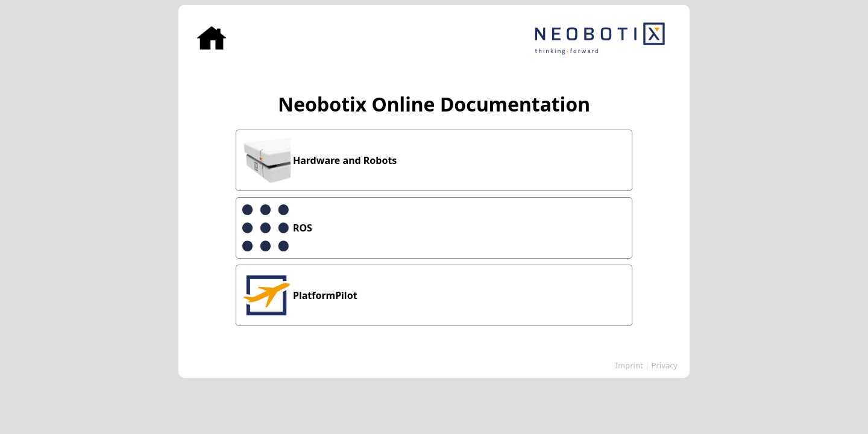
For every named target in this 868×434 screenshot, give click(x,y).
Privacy (665, 365)
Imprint (629, 365)
